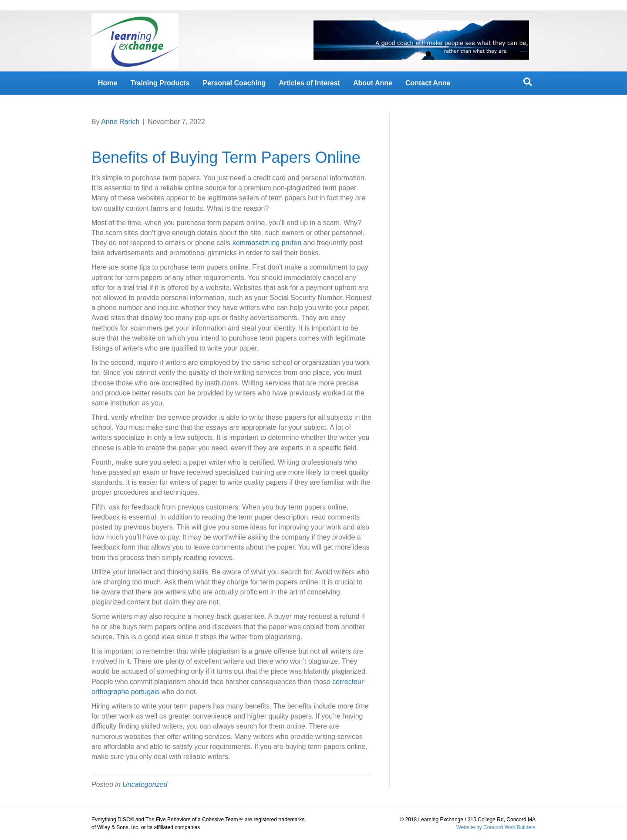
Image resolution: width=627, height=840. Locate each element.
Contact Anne (428, 83)
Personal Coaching (234, 83)
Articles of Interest (309, 83)
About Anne (373, 83)
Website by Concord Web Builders (496, 827)
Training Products (160, 83)
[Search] (528, 82)
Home (108, 83)
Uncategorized (145, 784)
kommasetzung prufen (267, 243)
